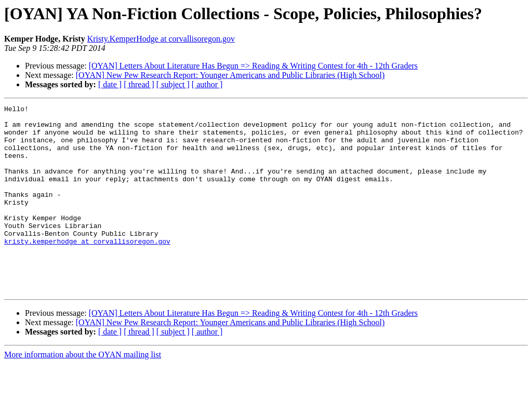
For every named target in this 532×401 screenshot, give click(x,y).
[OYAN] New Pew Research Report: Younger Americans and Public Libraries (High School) (230, 75)
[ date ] (110, 84)
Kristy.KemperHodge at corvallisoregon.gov (161, 39)
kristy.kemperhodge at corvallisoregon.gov (87, 269)
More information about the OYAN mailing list (83, 392)
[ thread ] (139, 84)
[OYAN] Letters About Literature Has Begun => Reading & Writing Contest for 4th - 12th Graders (253, 66)
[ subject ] (173, 84)
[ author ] (207, 84)
